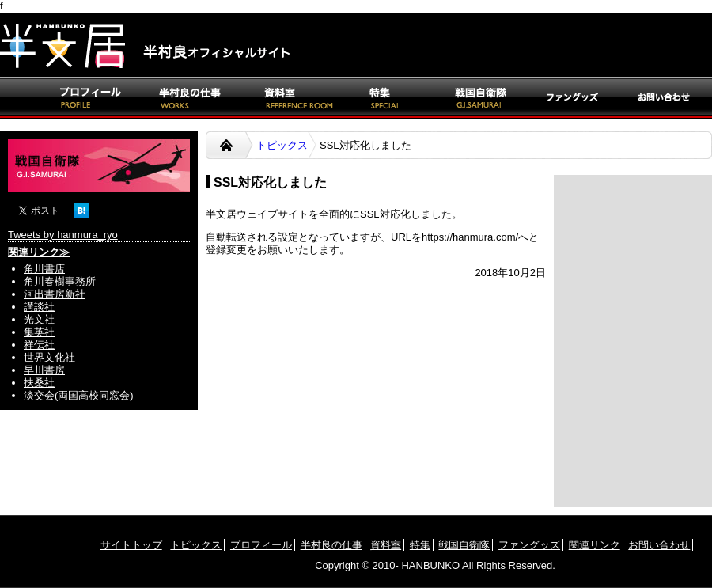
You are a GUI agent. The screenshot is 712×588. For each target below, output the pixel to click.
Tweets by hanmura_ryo (63, 235)
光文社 (39, 319)
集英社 (39, 332)
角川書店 (44, 269)
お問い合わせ (659, 545)
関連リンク (595, 545)
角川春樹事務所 (60, 281)
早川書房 (44, 370)
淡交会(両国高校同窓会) (79, 395)
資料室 (386, 545)
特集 (420, 545)
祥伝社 (39, 345)
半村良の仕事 (331, 545)
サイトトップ (131, 545)
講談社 (39, 307)
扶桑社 (39, 383)
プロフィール (261, 545)
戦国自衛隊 (464, 545)
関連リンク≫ (39, 252)
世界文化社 (49, 357)
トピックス (282, 145)
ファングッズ (529, 545)
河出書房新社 (55, 294)
